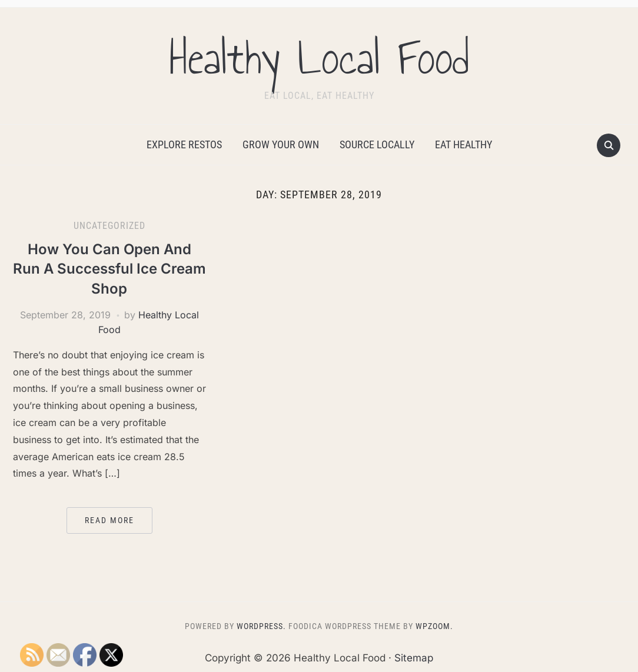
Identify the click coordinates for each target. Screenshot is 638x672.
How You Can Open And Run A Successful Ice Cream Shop (109, 269)
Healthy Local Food (319, 58)
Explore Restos (184, 144)
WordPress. (261, 626)
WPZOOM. (434, 626)
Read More (109, 520)
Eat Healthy (463, 144)
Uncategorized (109, 226)
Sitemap (414, 658)
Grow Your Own (281, 144)
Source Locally (377, 144)
